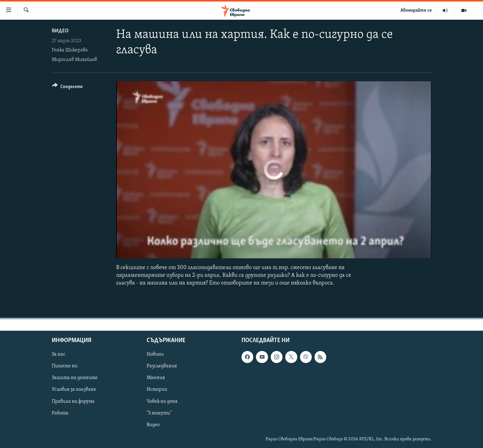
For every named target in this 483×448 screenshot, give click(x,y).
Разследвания (162, 366)
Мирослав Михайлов (74, 60)
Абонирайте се (416, 10)
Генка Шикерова (70, 50)
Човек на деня (162, 401)
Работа (60, 413)
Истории (157, 389)
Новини (155, 354)
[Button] (67, 88)
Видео (60, 31)
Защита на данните (75, 378)
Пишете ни (65, 366)
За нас (59, 354)
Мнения (156, 378)
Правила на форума (73, 401)
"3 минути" (159, 413)
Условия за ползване (74, 389)
